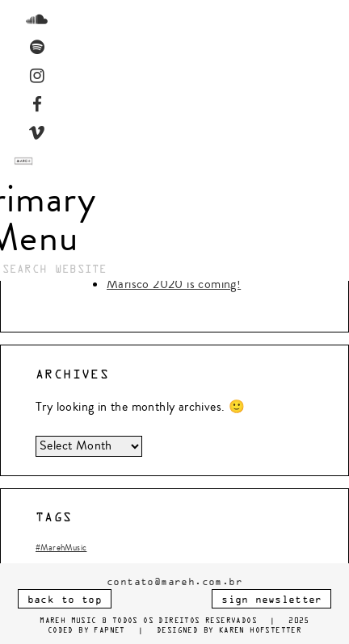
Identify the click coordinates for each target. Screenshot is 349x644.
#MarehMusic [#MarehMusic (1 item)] (61, 548)
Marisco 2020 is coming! (174, 284)
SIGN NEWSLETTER (271, 600)
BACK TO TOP (65, 600)
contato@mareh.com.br (174, 582)
